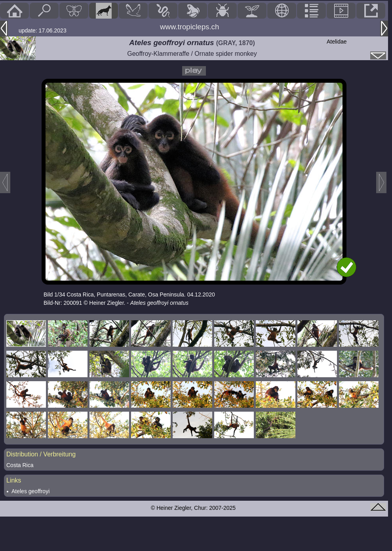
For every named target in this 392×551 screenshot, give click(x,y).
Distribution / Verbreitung (41, 454)
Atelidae (337, 42)
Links (14, 480)
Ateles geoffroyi (30, 491)
